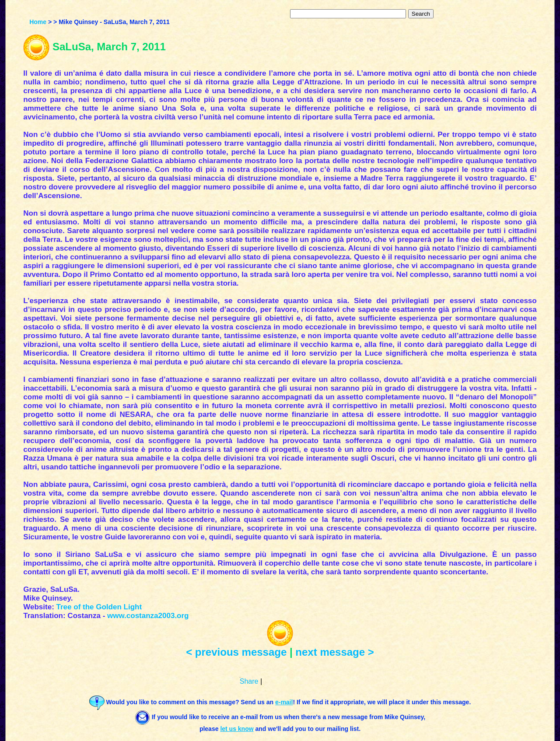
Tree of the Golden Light (99, 607)
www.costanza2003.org (148, 616)
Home (38, 22)
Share (249, 681)
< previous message (236, 652)
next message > (334, 652)
